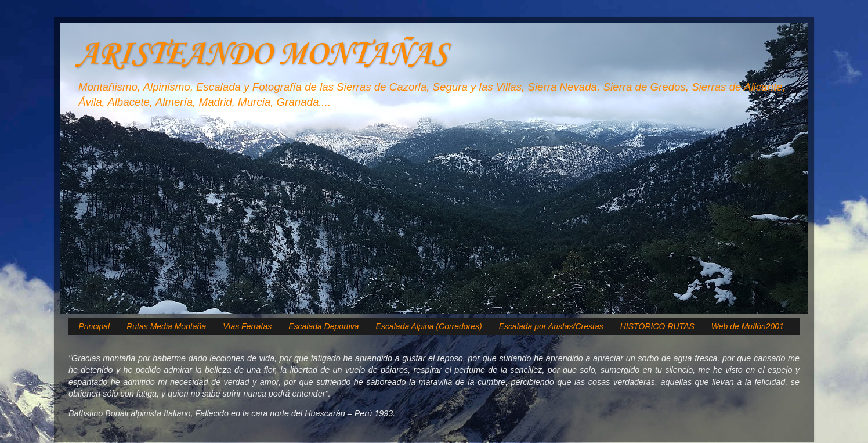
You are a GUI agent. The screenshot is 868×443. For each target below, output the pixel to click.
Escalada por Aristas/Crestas (551, 326)
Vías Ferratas (247, 326)
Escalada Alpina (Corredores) (429, 326)
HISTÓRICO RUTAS (657, 326)
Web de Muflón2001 (748, 326)
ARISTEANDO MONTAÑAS (262, 55)
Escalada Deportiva (323, 326)
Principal (95, 326)
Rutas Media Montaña (166, 326)
